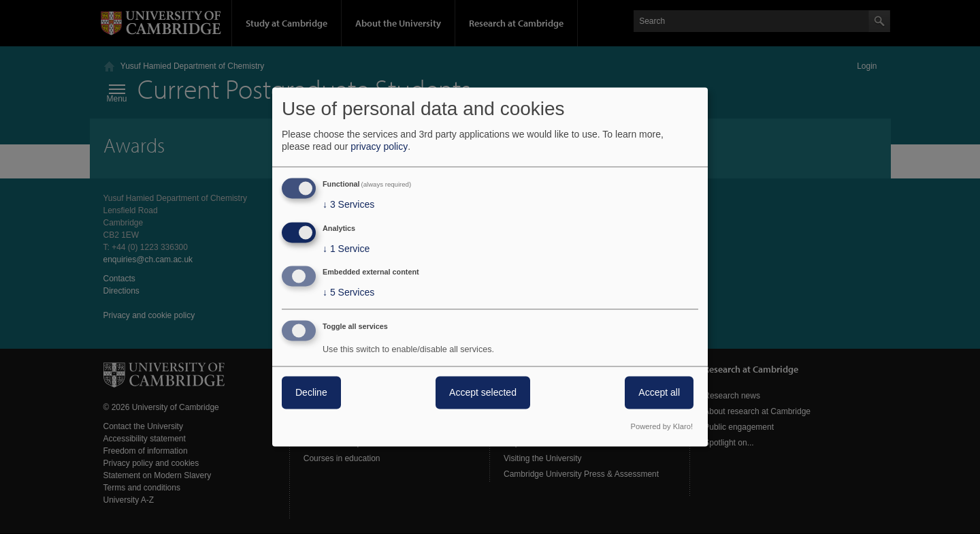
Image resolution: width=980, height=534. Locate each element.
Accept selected (483, 393)
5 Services (348, 293)
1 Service (346, 249)
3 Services (348, 204)
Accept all (659, 393)
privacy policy (379, 146)
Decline (311, 393)
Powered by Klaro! (662, 427)
